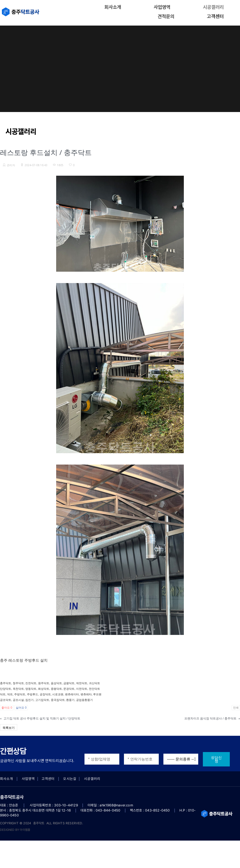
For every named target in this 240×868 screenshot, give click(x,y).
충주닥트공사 (12, 797)
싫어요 (21, 708)
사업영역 (162, 7)
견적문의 (166, 16)
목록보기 (9, 728)
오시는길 (70, 779)
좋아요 (7, 708)
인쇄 (236, 708)
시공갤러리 (213, 7)
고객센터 (215, 16)
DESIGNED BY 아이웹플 (15, 830)
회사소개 (113, 7)
